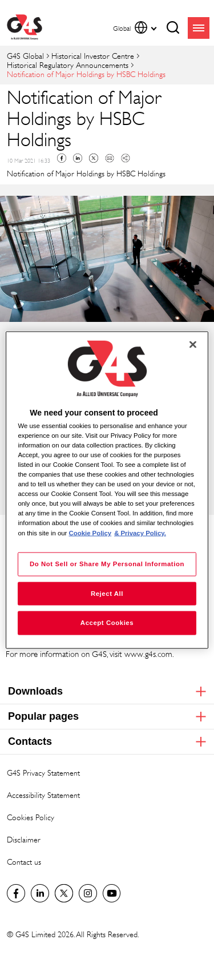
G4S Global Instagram (88, 893)
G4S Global (25, 56)
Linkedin (78, 158)
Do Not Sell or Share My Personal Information (107, 563)
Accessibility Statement (43, 795)
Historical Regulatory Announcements (68, 65)
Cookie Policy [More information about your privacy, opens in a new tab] (90, 533)
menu (199, 28)
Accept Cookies (107, 623)
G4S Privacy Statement (43, 773)
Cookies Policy (31, 817)
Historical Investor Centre (93, 56)
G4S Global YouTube (112, 893)
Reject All (107, 593)
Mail (110, 158)
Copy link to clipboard (126, 158)
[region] (107, 490)
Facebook (62, 158)
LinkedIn (40, 893)
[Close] (193, 344)
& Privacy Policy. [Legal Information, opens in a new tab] (140, 533)
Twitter (94, 158)
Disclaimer (24, 839)
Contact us (24, 862)
